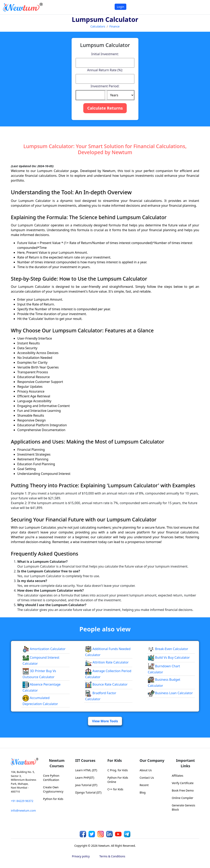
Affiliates (178, 776)
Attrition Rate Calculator (107, 662)
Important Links (185, 763)
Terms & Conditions (112, 856)
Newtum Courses (57, 763)
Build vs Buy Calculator (169, 657)
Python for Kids (53, 799)
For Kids (115, 760)
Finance (115, 26)
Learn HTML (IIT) (86, 770)
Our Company (152, 760)
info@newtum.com (23, 811)
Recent (144, 785)
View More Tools (105, 721)
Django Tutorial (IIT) (88, 792)
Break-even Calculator (168, 649)
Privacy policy (81, 856)
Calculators (98, 26)
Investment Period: (105, 86)
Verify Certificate (183, 783)
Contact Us (147, 778)
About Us (146, 770)
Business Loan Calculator (170, 693)
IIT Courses (85, 760)
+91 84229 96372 (22, 801)
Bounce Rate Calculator (106, 684)
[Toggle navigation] (202, 7)
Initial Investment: (105, 54)
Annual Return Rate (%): (105, 70)
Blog (143, 792)
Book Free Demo (183, 790)
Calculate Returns (105, 108)
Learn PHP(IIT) (85, 778)
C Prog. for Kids (118, 770)
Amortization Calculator (44, 649)
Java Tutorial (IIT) (86, 785)
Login (121, 7)
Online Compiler (183, 798)
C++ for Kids (115, 789)
